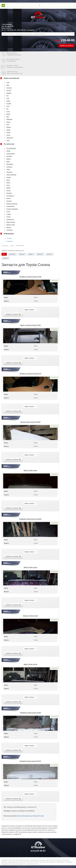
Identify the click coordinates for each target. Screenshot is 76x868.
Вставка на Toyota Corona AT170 (30, 374)
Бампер (7, 159)
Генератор (8, 167)
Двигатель (8, 172)
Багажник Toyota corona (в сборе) (30, 519)
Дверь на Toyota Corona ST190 (30, 325)
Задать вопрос (30, 310)
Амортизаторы (9, 154)
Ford (6, 98)
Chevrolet (8, 88)
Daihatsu (8, 93)
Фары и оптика (9, 222)
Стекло (7, 217)
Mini (6, 117)
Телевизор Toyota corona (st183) (30, 713)
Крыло (7, 182)
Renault (7, 127)
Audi (7, 82)
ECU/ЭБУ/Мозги (10, 148)
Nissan (7, 122)
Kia (6, 109)
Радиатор (8, 201)
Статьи (9, 238)
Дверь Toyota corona (30, 470)
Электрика (8, 230)
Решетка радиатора (11, 204)
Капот (7, 180)
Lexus (7, 111)
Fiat (6, 96)
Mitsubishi (8, 119)
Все (4, 254)
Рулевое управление (11, 209)
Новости (10, 241)
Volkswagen (8, 138)
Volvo (7, 140)
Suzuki (7, 132)
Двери (7, 169)
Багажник (8, 156)
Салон (7, 211)
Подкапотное (9, 196)
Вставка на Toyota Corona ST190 (30, 277)
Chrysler (7, 90)
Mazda (7, 114)
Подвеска (8, 193)
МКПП (7, 188)
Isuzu (7, 106)
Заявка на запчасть (67, 46)
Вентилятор (9, 164)
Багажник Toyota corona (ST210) (30, 761)
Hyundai (7, 103)
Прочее (7, 198)
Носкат (7, 190)
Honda (7, 101)
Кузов (7, 185)
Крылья (50, 254)
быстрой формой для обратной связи (31, 816)
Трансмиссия (9, 219)
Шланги (7, 227)
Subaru (7, 130)
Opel (6, 124)
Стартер (7, 214)
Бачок (7, 161)
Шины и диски (9, 225)
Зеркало (7, 177)
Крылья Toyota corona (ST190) (30, 422)
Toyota (7, 135)
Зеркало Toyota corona (30, 616)
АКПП (7, 151)
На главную (5, 246)
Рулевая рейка (9, 206)
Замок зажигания (10, 175)
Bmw (7, 85)
